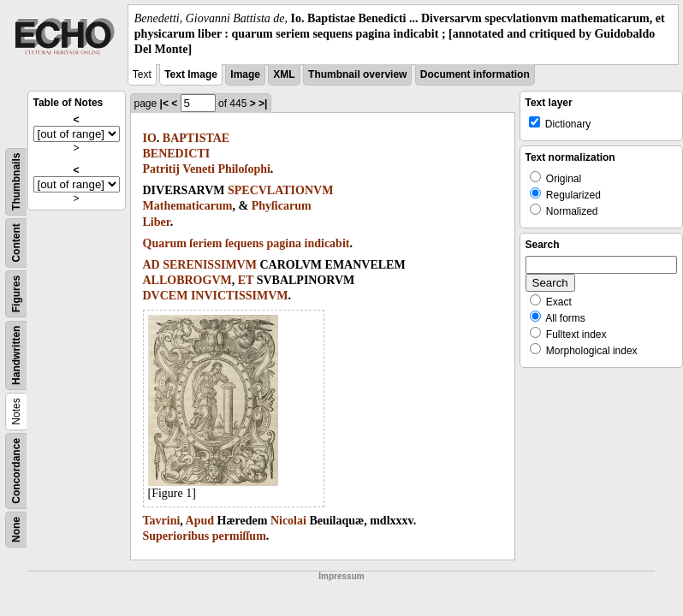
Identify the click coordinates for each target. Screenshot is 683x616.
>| (263, 104)
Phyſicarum (282, 206)
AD (151, 265)
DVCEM (166, 296)
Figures (16, 293)
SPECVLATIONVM (280, 190)
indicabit (327, 243)
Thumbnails (16, 181)
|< (164, 104)
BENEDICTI (177, 154)
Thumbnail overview (357, 74)
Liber (157, 222)
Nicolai (288, 521)
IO (150, 138)
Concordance (16, 471)
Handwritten (16, 355)
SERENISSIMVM (210, 265)
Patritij (162, 169)
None (16, 530)
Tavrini (162, 521)
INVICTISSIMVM (240, 296)
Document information (475, 74)
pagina (284, 243)
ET (246, 280)
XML (284, 74)
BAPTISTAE (196, 138)
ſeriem (205, 243)
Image (245, 74)
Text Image (191, 74)
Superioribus (176, 536)
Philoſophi (244, 169)
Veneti (199, 169)
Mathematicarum (188, 206)
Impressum (341, 576)
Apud (200, 521)
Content (16, 243)
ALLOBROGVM (187, 280)
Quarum (165, 243)
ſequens (244, 243)
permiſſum (239, 536)
